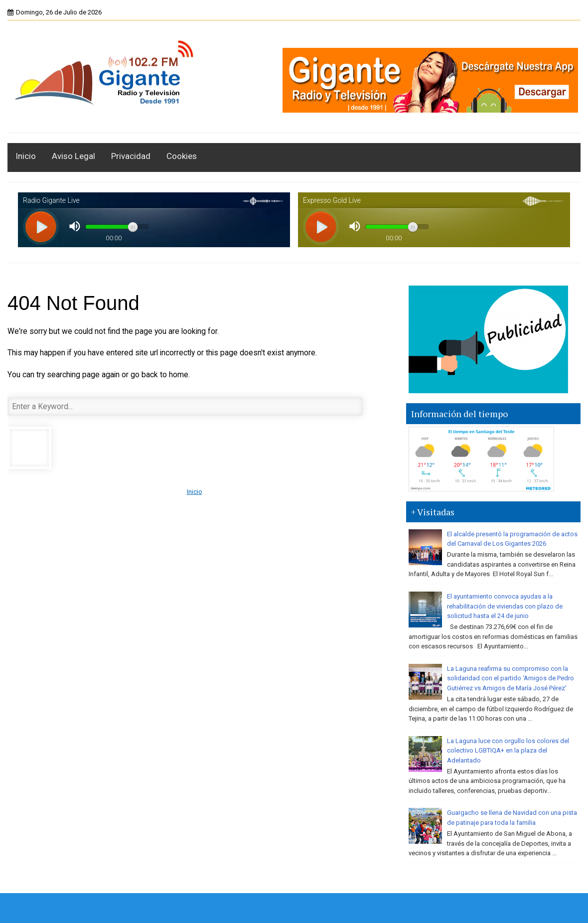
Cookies (182, 156)
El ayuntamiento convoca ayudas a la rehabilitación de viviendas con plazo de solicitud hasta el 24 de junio (505, 606)
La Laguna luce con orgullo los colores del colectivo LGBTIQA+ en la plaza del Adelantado (508, 751)
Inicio (26, 156)
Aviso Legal (73, 156)
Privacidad (131, 156)
